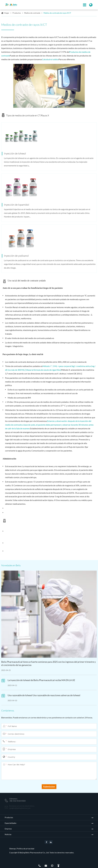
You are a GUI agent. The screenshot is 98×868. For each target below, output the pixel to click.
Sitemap (13, 849)
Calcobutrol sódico (50, 59)
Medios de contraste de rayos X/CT (57, 13)
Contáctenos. (8, 711)
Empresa (8, 829)
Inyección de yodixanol (16, 256)
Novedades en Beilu (11, 565)
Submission (49, 787)
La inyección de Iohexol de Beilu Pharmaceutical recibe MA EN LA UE (41, 680)
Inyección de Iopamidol (17, 205)
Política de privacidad (26, 849)
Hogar (7, 13)
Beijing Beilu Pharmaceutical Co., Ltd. (34, 853)
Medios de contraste (32, 13)
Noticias (8, 834)
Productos (17, 13)
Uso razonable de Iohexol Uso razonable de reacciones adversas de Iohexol (44, 695)
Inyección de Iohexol (15, 153)
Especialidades (11, 823)
